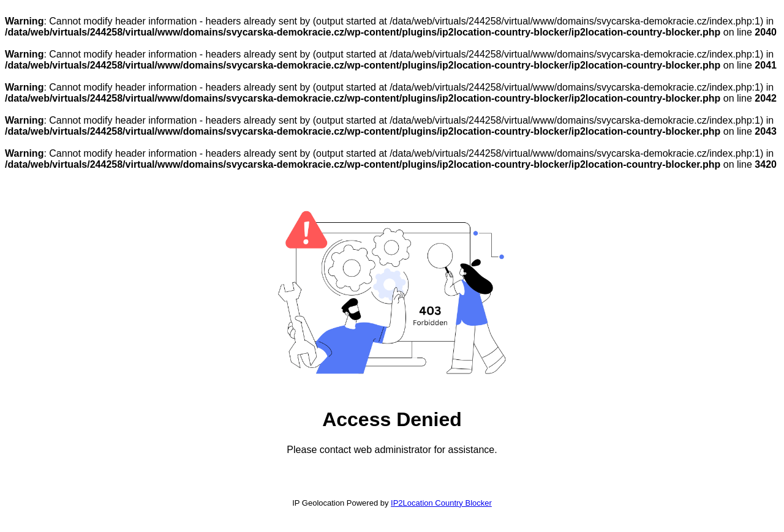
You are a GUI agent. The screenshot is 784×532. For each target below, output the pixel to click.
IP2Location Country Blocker (441, 503)
